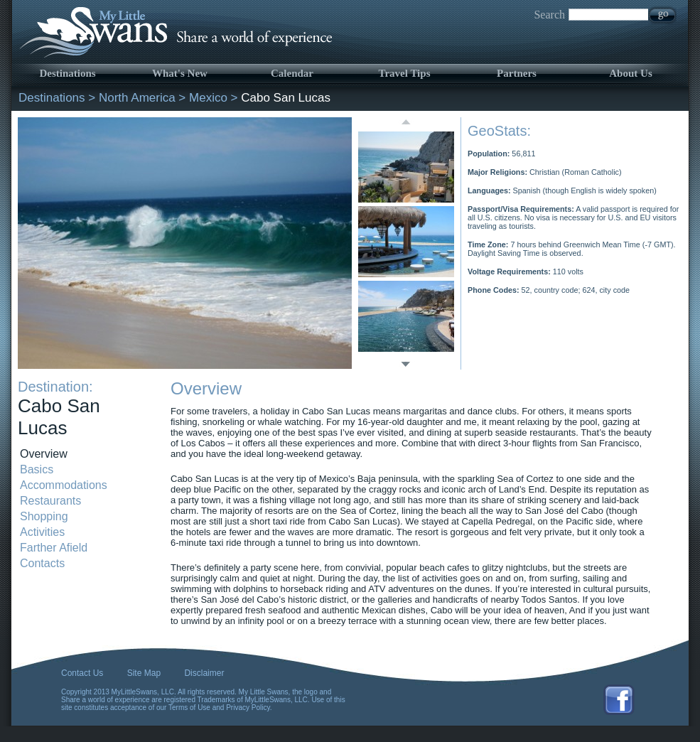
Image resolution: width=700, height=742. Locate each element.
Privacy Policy (248, 708)
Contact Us (82, 673)
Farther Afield (54, 548)
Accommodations (64, 485)
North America (137, 98)
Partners (517, 73)
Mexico (208, 98)
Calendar (292, 73)
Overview (44, 454)
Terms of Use (189, 708)
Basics (37, 469)
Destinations (67, 73)
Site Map (144, 673)
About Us (630, 73)
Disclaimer (204, 673)
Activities (42, 532)
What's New (180, 73)
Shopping (44, 516)
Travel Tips (405, 73)
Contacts (42, 563)
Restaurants (50, 501)
